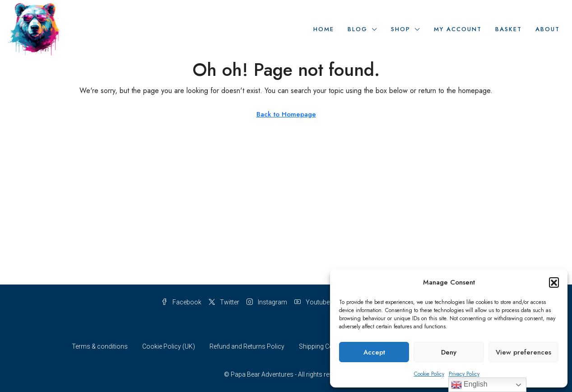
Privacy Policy (464, 374)
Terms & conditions (100, 346)
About (548, 29)
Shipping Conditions (328, 346)
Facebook (181, 302)
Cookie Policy (429, 374)
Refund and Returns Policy (247, 346)
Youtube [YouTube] (312, 302)
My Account (458, 29)
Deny (449, 352)
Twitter (224, 302)
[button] (554, 282)
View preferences (523, 352)
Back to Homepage (286, 114)
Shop (401, 29)
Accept (374, 352)
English (469, 385)
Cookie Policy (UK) (169, 346)
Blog (358, 29)
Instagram (267, 302)
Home (324, 29)
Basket (509, 29)
